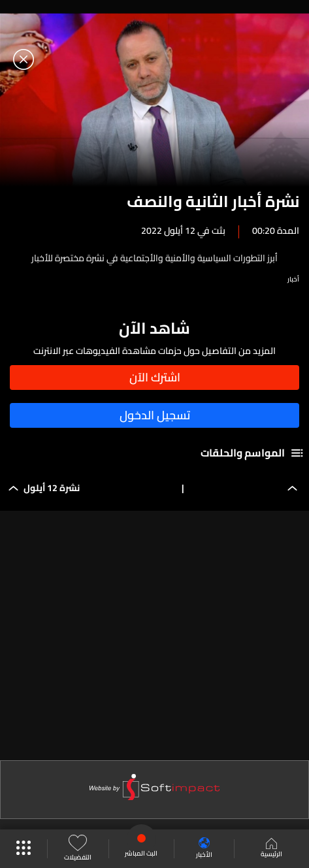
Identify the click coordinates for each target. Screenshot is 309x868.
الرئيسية (271, 849)
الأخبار (204, 849)
